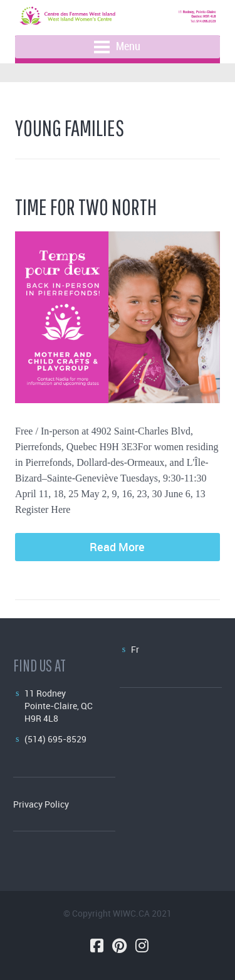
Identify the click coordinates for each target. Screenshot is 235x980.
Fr (135, 649)
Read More (117, 547)
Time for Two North (86, 207)
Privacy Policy (41, 804)
